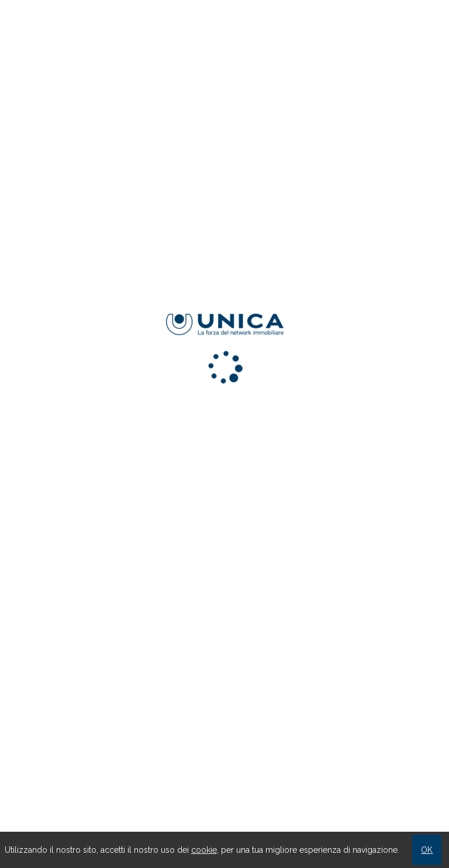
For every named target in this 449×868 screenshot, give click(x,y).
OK (427, 850)
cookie (204, 850)
